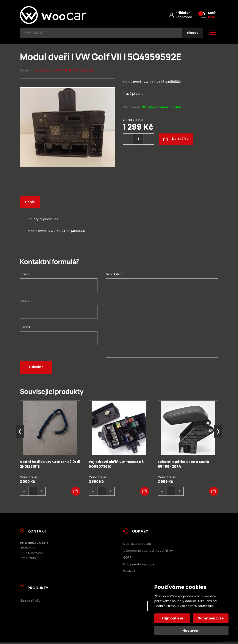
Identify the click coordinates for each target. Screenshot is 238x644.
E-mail (25, 329)
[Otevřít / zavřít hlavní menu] (213, 34)
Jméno (25, 276)
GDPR (127, 559)
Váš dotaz (114, 276)
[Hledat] (192, 34)
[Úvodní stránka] (64, 15)
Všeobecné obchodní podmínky (148, 552)
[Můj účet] (180, 15)
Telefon (26, 302)
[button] (76, 493)
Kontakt (129, 573)
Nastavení (192, 631)
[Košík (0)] (209, 15)
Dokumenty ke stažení (140, 566)
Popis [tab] (31, 204)
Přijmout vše (173, 618)
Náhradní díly (30, 602)
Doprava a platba (137, 545)
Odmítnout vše (210, 618)
